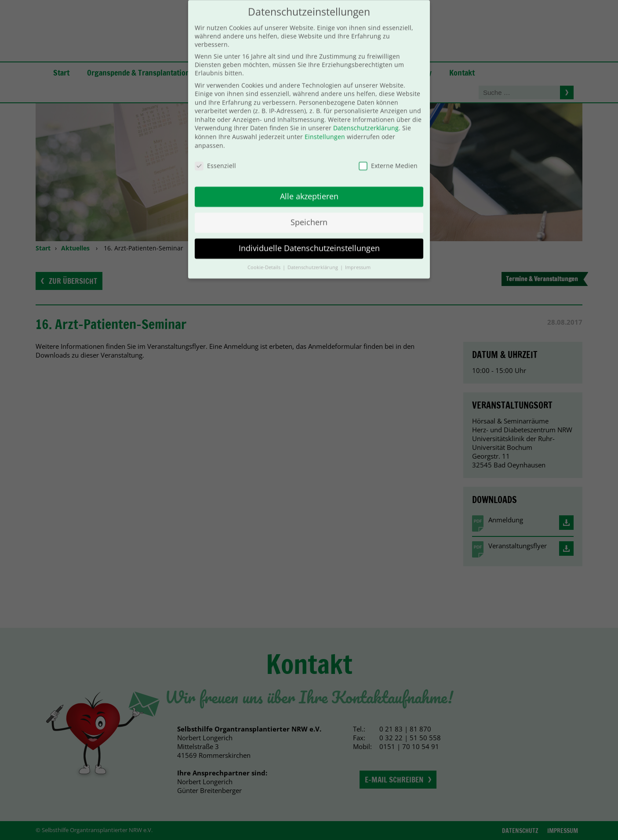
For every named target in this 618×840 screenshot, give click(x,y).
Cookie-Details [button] (265, 257)
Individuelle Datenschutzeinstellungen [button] (309, 237)
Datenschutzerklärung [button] (313, 257)
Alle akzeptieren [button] (309, 185)
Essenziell (215, 154)
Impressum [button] (358, 257)
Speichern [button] (309, 211)
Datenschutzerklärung (366, 117)
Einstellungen (325, 126)
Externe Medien (388, 154)
